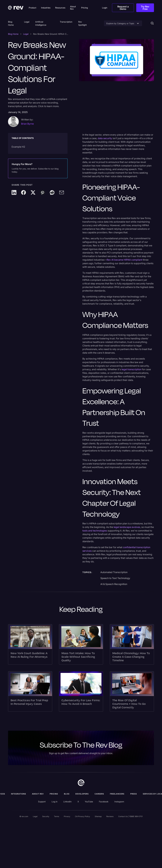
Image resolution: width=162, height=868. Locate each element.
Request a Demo (123, 8)
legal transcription (131, 369)
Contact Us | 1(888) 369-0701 (130, 816)
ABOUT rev (38, 794)
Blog (67, 794)
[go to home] (81, 783)
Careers (99, 794)
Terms (57, 816)
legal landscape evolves (127, 527)
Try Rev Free (145, 8)
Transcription (66, 22)
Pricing (54, 794)
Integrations (19, 794)
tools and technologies (95, 531)
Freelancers (117, 794)
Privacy (67, 816)
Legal (27, 22)
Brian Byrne (27, 124)
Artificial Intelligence (41, 23)
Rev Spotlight (82, 23)
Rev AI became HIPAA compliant (124, 260)
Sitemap (98, 816)
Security (46, 816)
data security (105, 138)
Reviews (110, 816)
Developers (82, 794)
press (134, 794)
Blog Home (11, 23)
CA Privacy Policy (82, 816)
